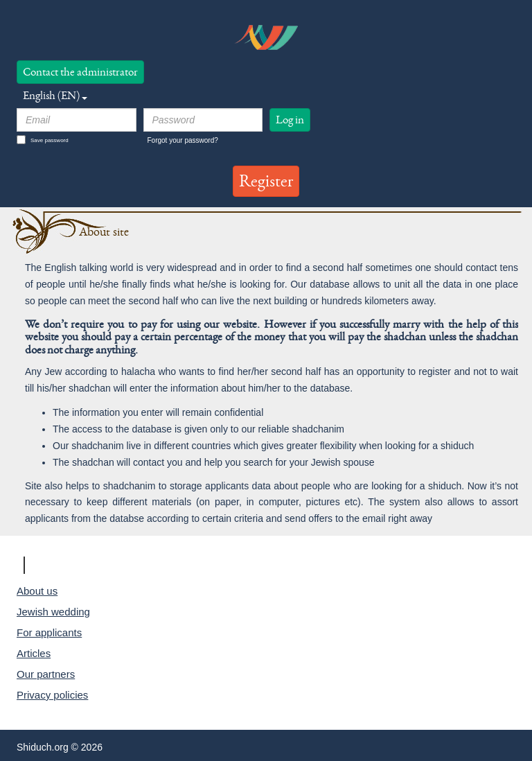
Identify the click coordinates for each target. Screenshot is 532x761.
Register (266, 181)
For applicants (49, 632)
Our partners (46, 674)
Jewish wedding (53, 612)
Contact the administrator (80, 72)
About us (37, 591)
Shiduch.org (72, 565)
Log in (290, 120)
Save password (43, 140)
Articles (34, 653)
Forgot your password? (183, 140)
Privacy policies (52, 695)
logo (266, 37)
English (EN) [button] (55, 95)
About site (104, 232)
